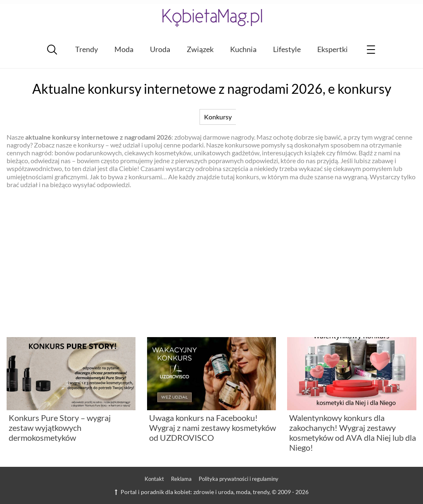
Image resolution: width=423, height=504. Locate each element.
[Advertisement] (211, 263)
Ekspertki (333, 49)
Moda (124, 49)
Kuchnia (243, 49)
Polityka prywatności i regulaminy (239, 479)
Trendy (87, 49)
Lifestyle (287, 49)
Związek (200, 49)
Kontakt (154, 479)
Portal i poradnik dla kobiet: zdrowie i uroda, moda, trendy (192, 492)
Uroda (160, 49)
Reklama (181, 479)
